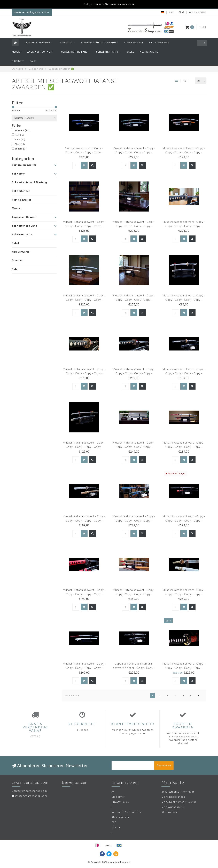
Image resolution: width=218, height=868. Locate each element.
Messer (17, 52)
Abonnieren (164, 766)
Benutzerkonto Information (178, 792)
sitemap (116, 827)
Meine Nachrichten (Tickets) (179, 802)
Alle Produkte (170, 812)
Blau (20, 144)
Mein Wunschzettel (173, 807)
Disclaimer (118, 797)
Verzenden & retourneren (127, 812)
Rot (19, 135)
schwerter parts (107, 52)
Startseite (17, 69)
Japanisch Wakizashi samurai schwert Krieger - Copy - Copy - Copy (134, 668)
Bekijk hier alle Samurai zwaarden (108, 4)
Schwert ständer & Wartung (100, 43)
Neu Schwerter (150, 52)
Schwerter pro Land (75, 52)
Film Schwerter (159, 43)
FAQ (114, 822)
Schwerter (66, 43)
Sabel (130, 52)
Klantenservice (121, 817)
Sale (33, 61)
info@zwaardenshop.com (31, 796)
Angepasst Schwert (40, 52)
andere (21, 149)
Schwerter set (134, 43)
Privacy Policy (120, 802)
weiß (20, 140)
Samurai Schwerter (37, 43)
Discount (18, 61)
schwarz (23, 130)
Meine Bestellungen (173, 797)
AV (113, 792)
